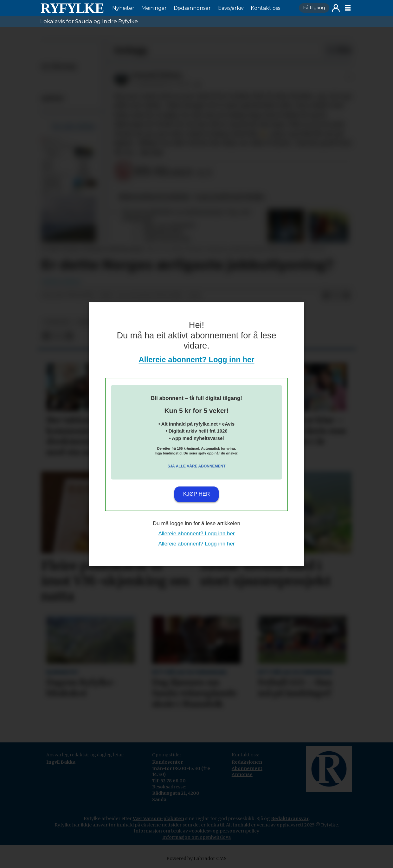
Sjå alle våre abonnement (196, 466)
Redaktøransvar (290, 819)
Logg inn (336, 8)
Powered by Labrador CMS (196, 858)
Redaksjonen (247, 762)
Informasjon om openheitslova (196, 837)
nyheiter (57, 322)
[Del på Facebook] (326, 296)
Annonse (242, 774)
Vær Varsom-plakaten (158, 819)
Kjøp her (197, 494)
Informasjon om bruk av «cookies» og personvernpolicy (196, 831)
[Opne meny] (348, 8)
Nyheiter (123, 8)
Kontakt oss (265, 8)
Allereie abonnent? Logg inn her (197, 359)
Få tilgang (314, 8)
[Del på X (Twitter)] (336, 296)
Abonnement (247, 768)
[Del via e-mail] (346, 296)
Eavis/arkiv (231, 8)
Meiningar (154, 8)
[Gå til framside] (72, 8)
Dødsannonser (192, 8)
